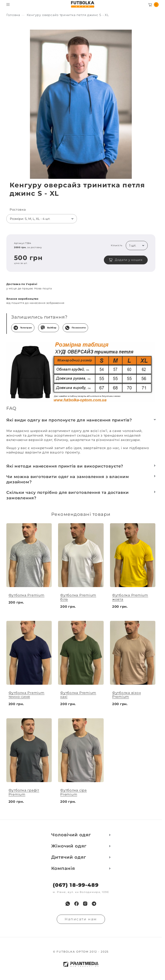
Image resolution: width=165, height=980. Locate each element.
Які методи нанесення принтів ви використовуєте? (65, 466)
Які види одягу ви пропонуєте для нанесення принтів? (69, 420)
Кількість (117, 245)
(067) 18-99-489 (76, 885)
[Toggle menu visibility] (8, 4)
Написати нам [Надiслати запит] (81, 919)
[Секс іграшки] (13, 15)
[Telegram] (94, 904)
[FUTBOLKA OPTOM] (82, 4)
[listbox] (42, 219)
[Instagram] (85, 904)
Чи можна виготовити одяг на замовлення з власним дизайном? (68, 479)
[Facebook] (76, 904)
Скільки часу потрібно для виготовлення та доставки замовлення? (68, 495)
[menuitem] (68, 904)
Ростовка (18, 210)
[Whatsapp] (68, 904)
